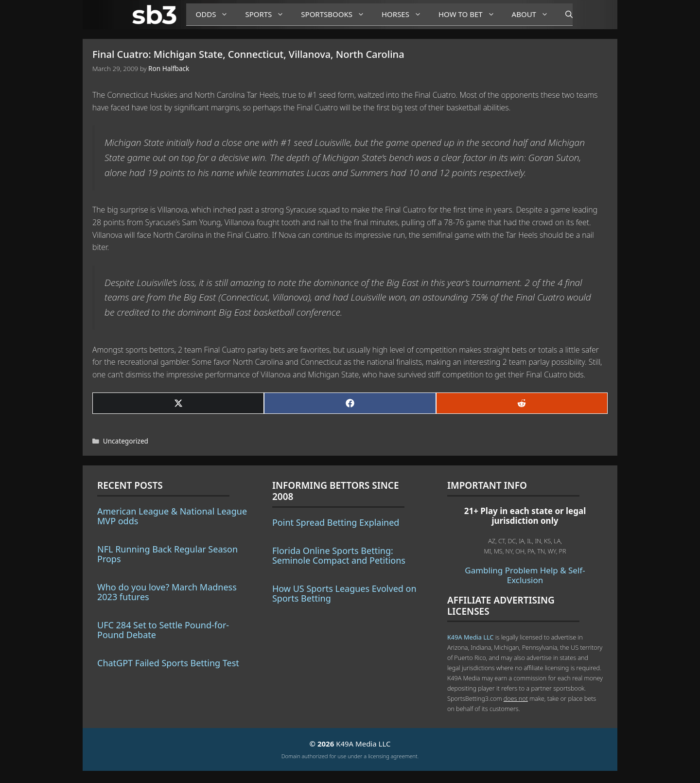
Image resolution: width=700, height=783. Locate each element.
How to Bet (470, 14)
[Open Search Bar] (564, 15)
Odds (216, 14)
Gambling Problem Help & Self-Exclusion (525, 575)
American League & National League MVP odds (172, 516)
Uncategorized (126, 441)
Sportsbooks (336, 14)
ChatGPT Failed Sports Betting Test (168, 663)
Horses (405, 14)
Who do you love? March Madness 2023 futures (167, 592)
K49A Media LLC (470, 637)
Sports (268, 14)
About (534, 14)
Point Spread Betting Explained (336, 522)
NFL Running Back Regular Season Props (167, 554)
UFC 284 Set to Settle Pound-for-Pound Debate (163, 630)
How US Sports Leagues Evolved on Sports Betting (344, 593)
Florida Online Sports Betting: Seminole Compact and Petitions (339, 555)
